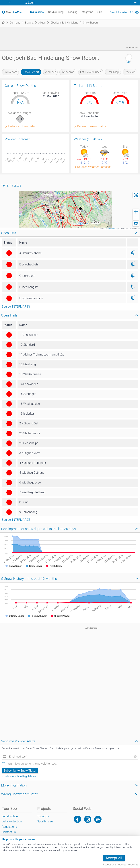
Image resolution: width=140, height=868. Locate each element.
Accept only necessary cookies (121, 865)
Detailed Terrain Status (92, 126)
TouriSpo (43, 816)
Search (132, 12)
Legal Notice (10, 816)
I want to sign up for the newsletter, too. (32, 764)
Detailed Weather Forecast (94, 167)
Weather (50, 72)
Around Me (137, 12)
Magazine (87, 12)
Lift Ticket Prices (91, 72)
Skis (100, 12)
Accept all (114, 858)
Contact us (9, 832)
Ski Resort (10, 72)
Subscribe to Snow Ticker (20, 771)
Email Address (18, 757)
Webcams (68, 72)
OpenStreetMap (111, 229)
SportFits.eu (45, 821)
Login (32, 3)
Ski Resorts (37, 12)
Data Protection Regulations (20, 776)
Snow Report (31, 72)
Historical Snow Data (21, 126)
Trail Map (113, 72)
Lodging (73, 12)
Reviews (130, 72)
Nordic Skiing (56, 12)
